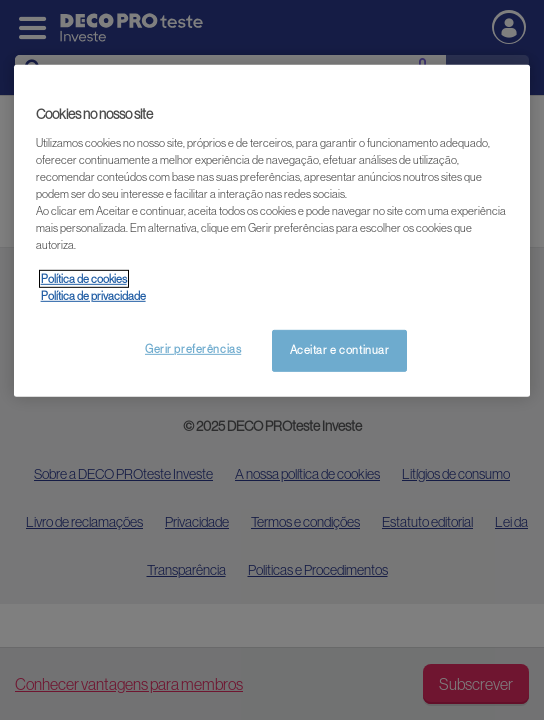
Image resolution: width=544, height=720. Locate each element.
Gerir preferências (193, 349)
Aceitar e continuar (340, 350)
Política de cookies (84, 279)
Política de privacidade (93, 296)
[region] (272, 231)
